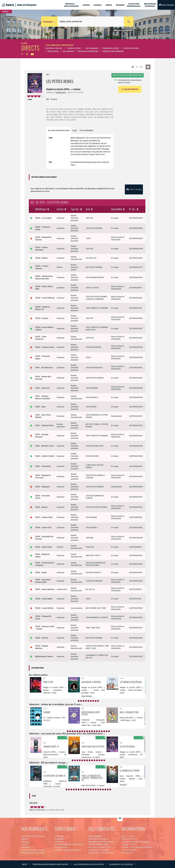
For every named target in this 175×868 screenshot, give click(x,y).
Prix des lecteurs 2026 (98, 844)
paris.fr (25, 864)
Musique (25, 842)
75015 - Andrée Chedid (45, 456)
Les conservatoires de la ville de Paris (89, 864)
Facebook (59, 836)
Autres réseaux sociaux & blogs (69, 844)
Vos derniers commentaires (101, 853)
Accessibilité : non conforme (121, 864)
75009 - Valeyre (42, 318)
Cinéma (25, 844)
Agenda (25, 839)
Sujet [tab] (75, 130)
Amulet (123, 785)
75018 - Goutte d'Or (43, 528)
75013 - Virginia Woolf (44, 425)
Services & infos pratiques (33, 836)
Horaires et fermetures (98, 839)
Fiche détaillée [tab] (86, 130)
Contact (131, 836)
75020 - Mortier (42, 638)
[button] (166, 5)
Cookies (125, 847)
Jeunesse (25, 847)
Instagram (59, 839)
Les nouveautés (95, 836)
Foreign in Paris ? (129, 844)
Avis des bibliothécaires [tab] (59, 130)
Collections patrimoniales (33, 850)
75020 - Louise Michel (44, 608)
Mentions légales (129, 850)
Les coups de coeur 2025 (99, 847)
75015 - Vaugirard (42, 487)
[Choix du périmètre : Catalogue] (49, 22)
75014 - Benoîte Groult (44, 446)
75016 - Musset (41, 507)
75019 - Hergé (41, 572)
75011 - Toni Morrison (44, 368)
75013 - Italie (40, 407)
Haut (120, 818)
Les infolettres (61, 847)
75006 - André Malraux (45, 298)
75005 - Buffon (41, 258)
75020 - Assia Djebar (44, 599)
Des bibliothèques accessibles (135, 842)
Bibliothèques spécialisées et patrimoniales (50, 864)
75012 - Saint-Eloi (42, 388)
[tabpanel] (80, 151)
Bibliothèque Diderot (44, 656)
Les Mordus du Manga (98, 850)
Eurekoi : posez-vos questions (68, 850)
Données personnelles (141, 847)
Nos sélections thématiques (101, 842)
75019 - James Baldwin (45, 589)
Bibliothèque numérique (33, 853)
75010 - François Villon (45, 347)
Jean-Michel (87, 696)
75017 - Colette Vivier (44, 517)
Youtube (59, 842)
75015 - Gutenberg (43, 466)
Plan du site (127, 853)
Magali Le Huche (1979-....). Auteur (63, 89)
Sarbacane (61, 92)
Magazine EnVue (129, 839)
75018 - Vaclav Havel (44, 547)
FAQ (123, 836)
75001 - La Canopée (43, 218)
